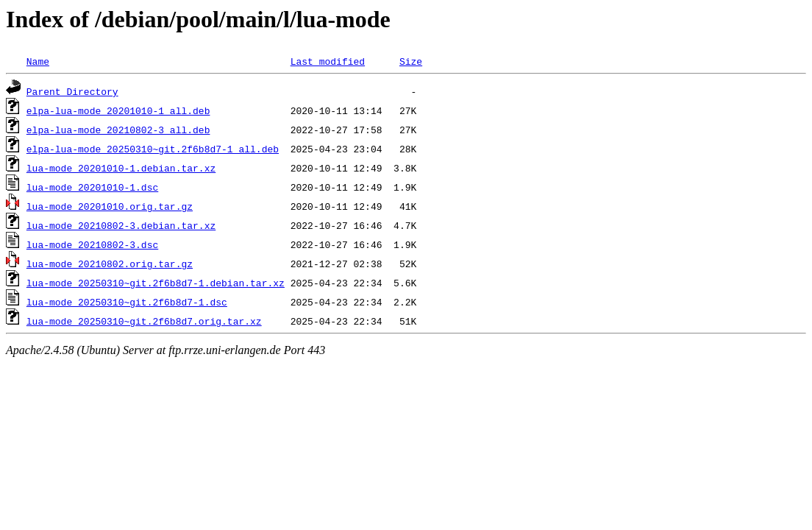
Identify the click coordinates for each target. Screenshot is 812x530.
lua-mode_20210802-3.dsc (92, 244)
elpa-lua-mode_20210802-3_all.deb (118, 130)
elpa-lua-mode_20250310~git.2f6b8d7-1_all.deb (153, 149)
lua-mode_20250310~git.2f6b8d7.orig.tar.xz (144, 321)
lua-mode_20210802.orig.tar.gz (110, 264)
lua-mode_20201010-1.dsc (92, 187)
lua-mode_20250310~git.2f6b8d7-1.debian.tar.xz (156, 283)
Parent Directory (72, 91)
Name (38, 61)
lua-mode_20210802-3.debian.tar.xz (121, 225)
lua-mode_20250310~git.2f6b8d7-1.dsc (127, 302)
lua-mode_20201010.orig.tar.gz (110, 206)
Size (411, 61)
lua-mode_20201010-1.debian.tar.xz (121, 168)
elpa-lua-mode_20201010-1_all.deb (118, 110)
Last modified (328, 61)
